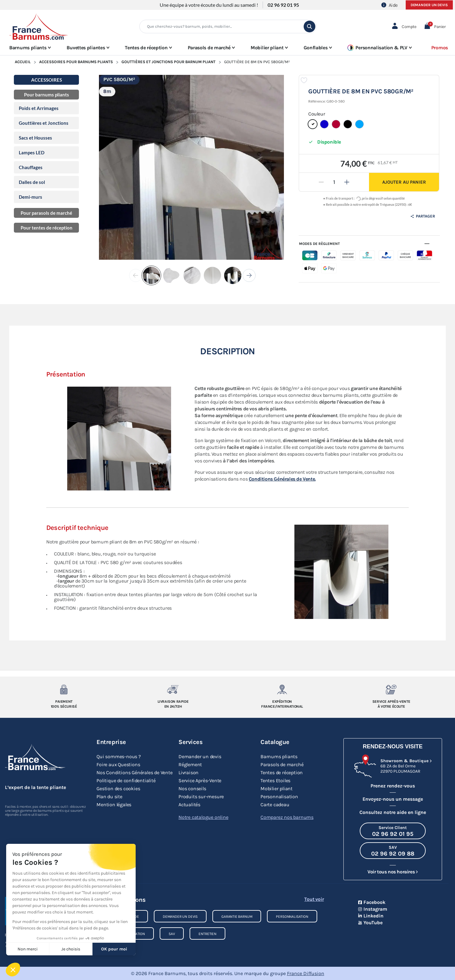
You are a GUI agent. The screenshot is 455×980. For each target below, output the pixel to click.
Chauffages (31, 167)
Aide (389, 5)
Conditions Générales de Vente (282, 479)
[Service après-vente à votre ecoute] (391, 689)
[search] (309, 26)
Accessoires (47, 80)
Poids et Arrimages (39, 108)
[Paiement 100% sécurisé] (64, 689)
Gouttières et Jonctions (44, 123)
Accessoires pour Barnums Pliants (76, 62)
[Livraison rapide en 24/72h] (173, 689)
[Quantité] (334, 182)
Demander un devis (429, 5)
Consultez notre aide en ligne (393, 812)
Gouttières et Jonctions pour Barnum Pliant (168, 62)
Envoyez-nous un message (393, 799)
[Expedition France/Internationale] (282, 689)
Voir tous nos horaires (391, 872)
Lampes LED (32, 152)
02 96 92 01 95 (283, 5)
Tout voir (314, 899)
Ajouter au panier (404, 182)
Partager (423, 216)
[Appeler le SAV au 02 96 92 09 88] (393, 851)
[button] (435, 27)
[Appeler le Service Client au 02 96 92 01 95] (393, 831)
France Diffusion (306, 973)
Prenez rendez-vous (393, 786)
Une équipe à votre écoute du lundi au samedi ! (209, 5)
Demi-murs (31, 197)
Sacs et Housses (35, 138)
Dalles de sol (32, 182)
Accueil (23, 62)
